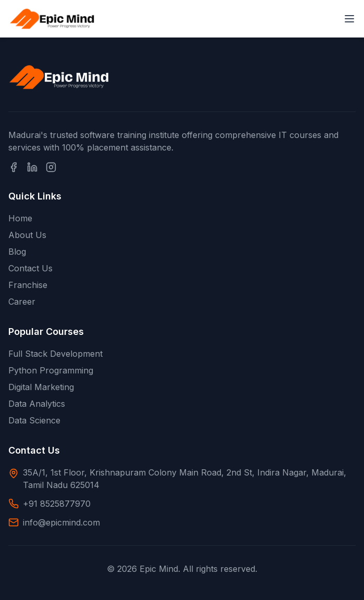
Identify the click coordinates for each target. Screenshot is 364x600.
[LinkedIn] (32, 167)
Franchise (28, 285)
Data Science (34, 420)
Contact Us (30, 268)
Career (22, 302)
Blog (17, 252)
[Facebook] (14, 167)
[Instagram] (51, 167)
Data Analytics (37, 404)
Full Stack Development (55, 354)
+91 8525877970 (57, 504)
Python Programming (51, 370)
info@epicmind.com (61, 522)
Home (20, 218)
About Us (27, 235)
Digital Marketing (41, 387)
